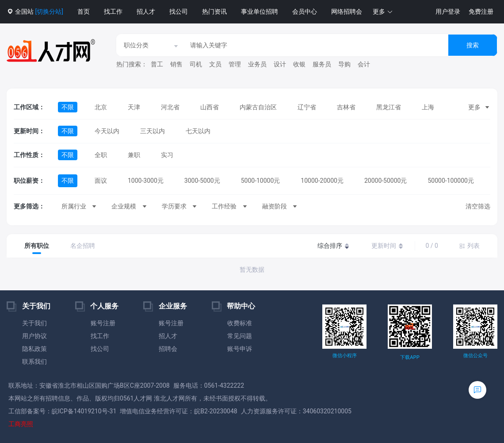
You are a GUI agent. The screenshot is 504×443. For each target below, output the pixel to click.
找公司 (179, 12)
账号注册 (103, 323)
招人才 (146, 12)
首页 (84, 12)
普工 (157, 64)
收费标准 (240, 323)
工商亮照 (21, 424)
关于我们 (34, 323)
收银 (299, 64)
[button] (383, 12)
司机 (196, 64)
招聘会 (168, 349)
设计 (280, 64)
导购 (344, 64)
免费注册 (481, 12)
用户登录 (448, 12)
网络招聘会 (347, 12)
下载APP (410, 357)
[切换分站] (49, 12)
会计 (364, 64)
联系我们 (34, 362)
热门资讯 (214, 12)
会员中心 (305, 12)
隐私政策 (34, 349)
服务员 (322, 64)
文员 (215, 64)
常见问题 (240, 336)
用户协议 (34, 336)
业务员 (257, 64)
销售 (176, 64)
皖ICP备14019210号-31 (84, 411)
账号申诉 (240, 349)
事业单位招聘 (260, 12)
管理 (235, 64)
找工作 (113, 12)
